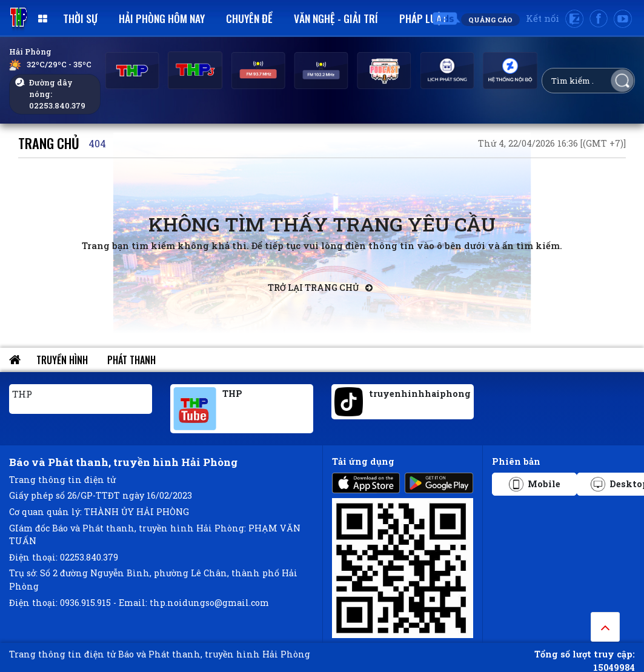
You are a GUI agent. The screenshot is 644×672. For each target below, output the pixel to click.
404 (97, 143)
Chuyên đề (249, 18)
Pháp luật (423, 18)
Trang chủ (49, 143)
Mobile (535, 484)
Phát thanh (131, 360)
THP (22, 394)
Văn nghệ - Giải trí (336, 18)
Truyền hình (62, 360)
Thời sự (80, 18)
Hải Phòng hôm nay (162, 18)
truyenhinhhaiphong (420, 394)
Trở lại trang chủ (320, 288)
